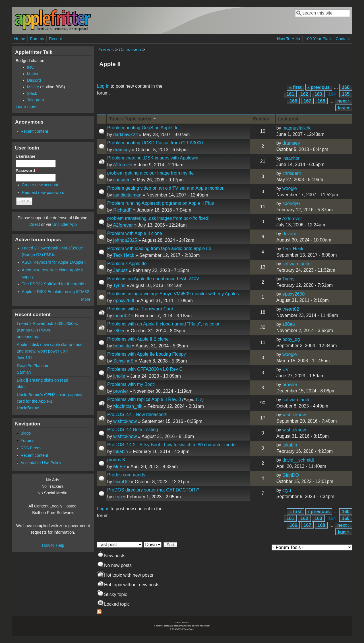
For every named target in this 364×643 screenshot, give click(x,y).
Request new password (43, 193)
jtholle (119, 376)
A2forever (123, 165)
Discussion (130, 50)
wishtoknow (125, 421)
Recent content (34, 131)
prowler (121, 391)
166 (293, 101)
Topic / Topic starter (133, 119)
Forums (37, 39)
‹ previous (319, 87)
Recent (55, 39)
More (86, 299)
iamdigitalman (127, 195)
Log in (103, 86)
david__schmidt (298, 460)
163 (318, 94)
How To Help (288, 39)
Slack (32, 93)
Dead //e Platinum (33, 366)
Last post (288, 119)
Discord (34, 80)
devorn (289, 234)
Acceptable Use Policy (41, 463)
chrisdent (122, 180)
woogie (290, 188)
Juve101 (24, 358)
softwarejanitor (297, 264)
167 (308, 101)
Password (27, 171)
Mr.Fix (119, 467)
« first (295, 87)
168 (321, 101)
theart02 (122, 316)
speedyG (291, 203)
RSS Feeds (31, 448)
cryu (117, 497)
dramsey (122, 150)
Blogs (26, 433)
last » (344, 108)
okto (21, 387)
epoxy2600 (124, 301)
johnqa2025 (125, 240)
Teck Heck (124, 255)
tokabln (121, 451)
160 (346, 87)
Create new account (40, 185)
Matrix (33, 74)
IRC (31, 67)
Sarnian (24, 372)
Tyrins (119, 285)
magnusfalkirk (296, 128)
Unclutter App (65, 224)
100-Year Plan (318, 39)
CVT (287, 369)
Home (20, 39)
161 (290, 94)
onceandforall (29, 337)
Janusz (120, 270)
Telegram (35, 100)
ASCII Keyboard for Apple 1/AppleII (54, 262)
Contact (343, 39)
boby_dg (122, 346)
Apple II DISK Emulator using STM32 (56, 292)
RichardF (122, 210)
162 (304, 94)
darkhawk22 (125, 135)
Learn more (26, 107)
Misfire (33, 87)
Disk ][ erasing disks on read (43, 380)
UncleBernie (28, 408)
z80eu (119, 331)
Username (27, 156)
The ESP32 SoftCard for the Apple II (55, 284)
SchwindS (123, 361)
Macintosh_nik (128, 406)
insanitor (291, 158)
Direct (35, 224)
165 (346, 94)
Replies (261, 119)
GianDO (121, 482)
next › (343, 101)
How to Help (53, 545)
